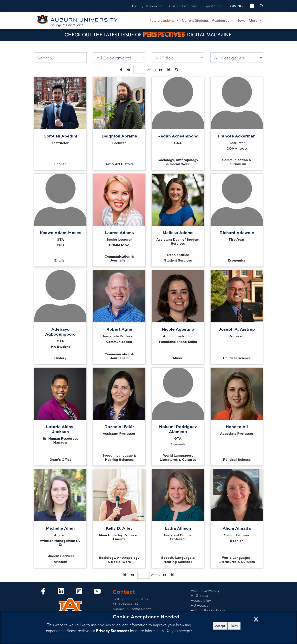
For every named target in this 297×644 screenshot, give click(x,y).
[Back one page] (128, 70)
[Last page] (169, 70)
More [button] (253, 20)
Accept (220, 626)
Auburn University (205, 590)
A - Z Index (199, 595)
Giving (236, 6)
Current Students (195, 20)
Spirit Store (214, 6)
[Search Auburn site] (262, 6)
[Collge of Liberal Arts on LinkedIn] (61, 592)
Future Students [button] (163, 20)
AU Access (200, 605)
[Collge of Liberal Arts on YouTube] (97, 592)
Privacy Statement (112, 631)
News (241, 20)
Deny (234, 626)
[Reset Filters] (176, 70)
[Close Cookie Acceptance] (256, 618)
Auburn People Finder (208, 610)
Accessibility (201, 600)
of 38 (152, 70)
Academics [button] (221, 20)
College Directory (183, 6)
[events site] (252, 6)
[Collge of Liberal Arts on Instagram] (79, 592)
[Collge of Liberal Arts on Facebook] (43, 592)
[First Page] (121, 70)
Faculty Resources (147, 6)
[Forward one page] (161, 70)
